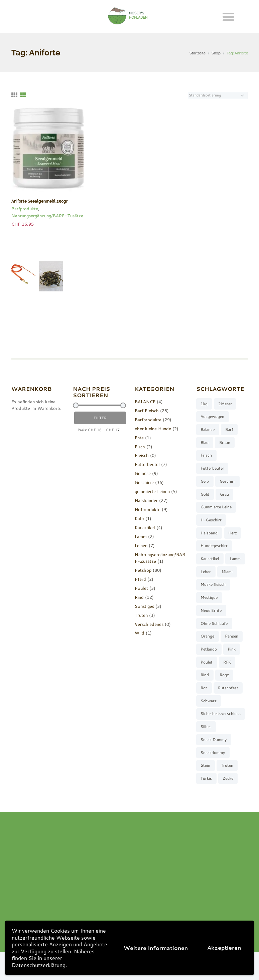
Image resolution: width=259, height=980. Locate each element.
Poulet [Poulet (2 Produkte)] (207, 662)
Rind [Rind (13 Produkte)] (205, 675)
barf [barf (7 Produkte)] (229, 429)
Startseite (198, 53)
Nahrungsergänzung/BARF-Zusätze (47, 216)
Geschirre (144, 482)
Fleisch (142, 455)
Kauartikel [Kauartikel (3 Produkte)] (210, 559)
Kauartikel (145, 527)
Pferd (140, 579)
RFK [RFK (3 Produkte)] (227, 662)
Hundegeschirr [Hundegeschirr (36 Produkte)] (214, 546)
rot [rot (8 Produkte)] (204, 688)
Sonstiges (144, 606)
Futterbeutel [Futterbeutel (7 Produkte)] (212, 468)
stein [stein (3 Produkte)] (205, 765)
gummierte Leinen (152, 491)
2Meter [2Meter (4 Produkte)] (225, 404)
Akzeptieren (224, 947)
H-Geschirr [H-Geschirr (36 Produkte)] (211, 520)
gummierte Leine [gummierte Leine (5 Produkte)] (216, 507)
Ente (139, 438)
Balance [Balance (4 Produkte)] (208, 429)
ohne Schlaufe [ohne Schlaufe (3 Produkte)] (214, 623)
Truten (141, 615)
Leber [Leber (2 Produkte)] (206, 572)
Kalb (139, 518)
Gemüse (143, 473)
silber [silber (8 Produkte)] (206, 726)
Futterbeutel (147, 464)
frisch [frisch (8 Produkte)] (206, 455)
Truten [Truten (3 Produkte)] (227, 765)
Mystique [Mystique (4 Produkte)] (209, 597)
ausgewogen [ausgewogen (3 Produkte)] (212, 416)
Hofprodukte (148, 509)
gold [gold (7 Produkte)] (205, 494)
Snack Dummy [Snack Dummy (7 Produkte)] (214, 740)
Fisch (140, 447)
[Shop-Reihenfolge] (218, 95)
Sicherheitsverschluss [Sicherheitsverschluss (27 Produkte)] (221, 713)
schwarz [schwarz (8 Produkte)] (209, 701)
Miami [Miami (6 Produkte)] (227, 572)
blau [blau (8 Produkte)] (205, 442)
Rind (139, 597)
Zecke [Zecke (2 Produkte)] (228, 778)
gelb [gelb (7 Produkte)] (205, 481)
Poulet (141, 588)
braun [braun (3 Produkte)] (225, 442)
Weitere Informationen (156, 948)
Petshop (143, 570)
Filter (100, 418)
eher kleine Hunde (153, 429)
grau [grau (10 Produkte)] (224, 494)
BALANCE (145, 402)
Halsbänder (146, 500)
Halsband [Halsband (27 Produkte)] (209, 533)
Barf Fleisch (147, 411)
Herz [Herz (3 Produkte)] (233, 533)
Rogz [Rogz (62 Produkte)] (224, 675)
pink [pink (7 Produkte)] (232, 649)
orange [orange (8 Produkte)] (207, 636)
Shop (216, 53)
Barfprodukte (25, 209)
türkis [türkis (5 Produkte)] (206, 778)
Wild (140, 633)
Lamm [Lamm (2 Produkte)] (235, 559)
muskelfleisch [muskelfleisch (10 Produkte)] (213, 584)
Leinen (141, 545)
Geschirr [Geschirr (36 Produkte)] (227, 481)
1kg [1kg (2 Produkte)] (204, 404)
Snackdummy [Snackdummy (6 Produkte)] (213, 753)
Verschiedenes (149, 624)
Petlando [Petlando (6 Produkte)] (209, 649)
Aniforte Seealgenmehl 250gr (40, 201)
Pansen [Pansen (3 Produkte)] (232, 636)
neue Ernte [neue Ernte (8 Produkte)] (211, 610)
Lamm (141, 536)
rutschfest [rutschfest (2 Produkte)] (228, 688)
